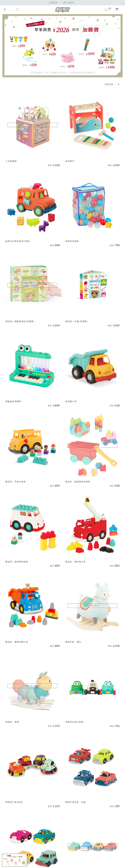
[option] (62, 46)
